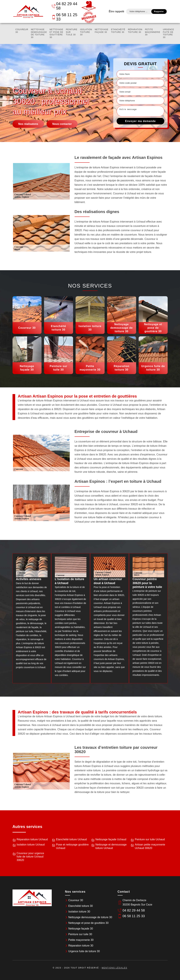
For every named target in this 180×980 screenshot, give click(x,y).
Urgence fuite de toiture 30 (169, 33)
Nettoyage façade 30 (102, 31)
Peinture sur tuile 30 (72, 32)
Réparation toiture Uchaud (32, 839)
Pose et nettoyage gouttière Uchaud (72, 846)
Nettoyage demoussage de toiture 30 (39, 33)
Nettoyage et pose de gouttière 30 (56, 33)
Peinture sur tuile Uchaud (150, 839)
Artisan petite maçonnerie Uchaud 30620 (150, 846)
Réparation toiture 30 (135, 31)
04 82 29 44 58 (64, 6)
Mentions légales (114, 968)
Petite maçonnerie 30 (153, 32)
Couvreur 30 (22, 31)
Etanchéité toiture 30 (118, 31)
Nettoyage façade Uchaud (111, 839)
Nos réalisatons (28, 124)
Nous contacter (62, 124)
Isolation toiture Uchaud (31, 845)
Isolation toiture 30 (86, 32)
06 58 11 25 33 (64, 17)
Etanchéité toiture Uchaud (71, 839)
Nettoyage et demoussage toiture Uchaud (111, 846)
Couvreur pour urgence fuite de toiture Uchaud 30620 (30, 857)
